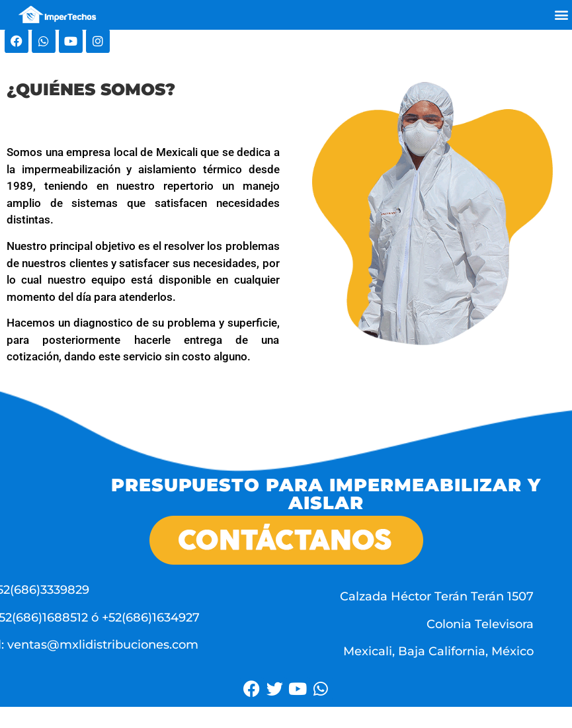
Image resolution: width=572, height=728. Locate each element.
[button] (561, 15)
